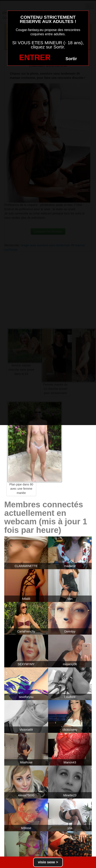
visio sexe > (48, 862)
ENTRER (35, 57)
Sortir (71, 59)
